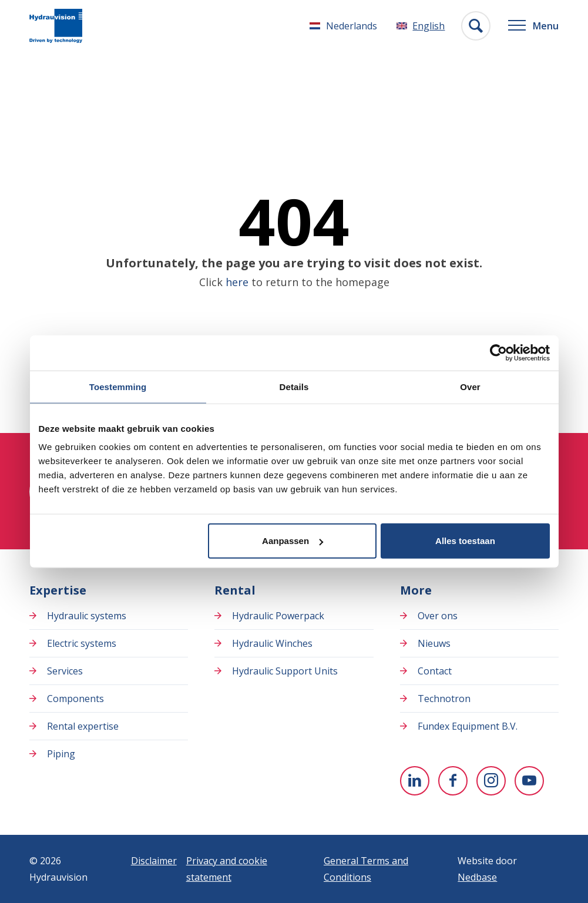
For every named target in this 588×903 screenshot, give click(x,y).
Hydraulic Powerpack (278, 616)
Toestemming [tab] (118, 386)
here (237, 282)
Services (65, 671)
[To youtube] (529, 781)
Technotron (444, 699)
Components (75, 699)
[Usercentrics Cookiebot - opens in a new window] (498, 353)
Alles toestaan (465, 541)
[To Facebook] (453, 781)
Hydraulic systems (87, 616)
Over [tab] (470, 386)
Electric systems (82, 643)
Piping (61, 754)
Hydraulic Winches (272, 643)
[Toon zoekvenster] (476, 26)
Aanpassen (293, 541)
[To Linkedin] (415, 781)
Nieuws (434, 643)
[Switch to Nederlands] (343, 26)
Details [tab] (294, 386)
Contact (435, 671)
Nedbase (477, 877)
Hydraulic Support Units (285, 671)
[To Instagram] (491, 781)
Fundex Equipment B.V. (468, 726)
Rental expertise (83, 726)
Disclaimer (154, 861)
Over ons (438, 616)
